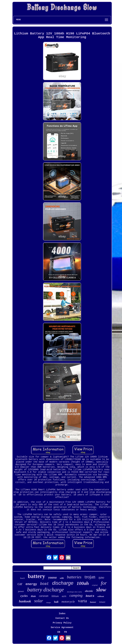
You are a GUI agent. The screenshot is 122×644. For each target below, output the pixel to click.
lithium (55, 596)
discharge (63, 583)
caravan (44, 596)
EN (59, 632)
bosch (22, 578)
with (62, 578)
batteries (74, 577)
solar (39, 601)
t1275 (64, 596)
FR (66, 632)
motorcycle (68, 602)
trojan (90, 577)
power (21, 591)
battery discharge (46, 590)
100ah (83, 583)
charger (49, 602)
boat (45, 584)
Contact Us (62, 618)
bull (56, 602)
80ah (33, 596)
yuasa (53, 577)
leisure (102, 602)
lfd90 (101, 578)
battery (36, 576)
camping (76, 595)
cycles (24, 596)
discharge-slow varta (74, 592)
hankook (25, 601)
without (101, 596)
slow (101, 590)
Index (62, 614)
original (95, 585)
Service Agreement (62, 627)
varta (82, 601)
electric (89, 591)
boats (90, 596)
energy (31, 584)
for (104, 583)
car (20, 584)
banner (93, 602)
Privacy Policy (62, 623)
